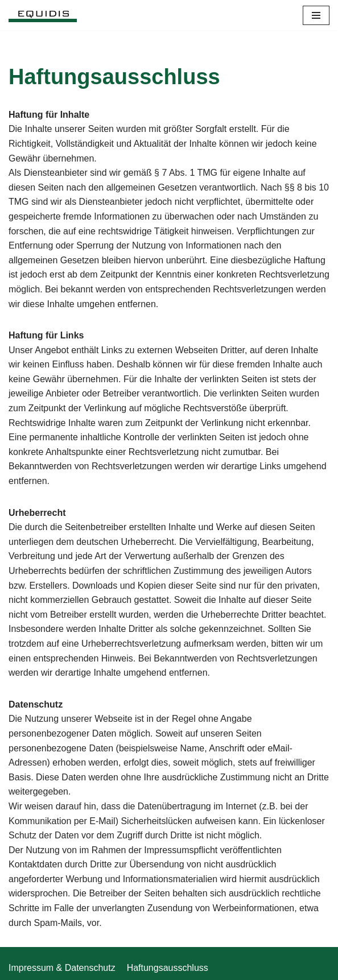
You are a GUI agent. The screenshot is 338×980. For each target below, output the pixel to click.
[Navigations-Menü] (316, 15)
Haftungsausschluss (168, 968)
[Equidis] (43, 15)
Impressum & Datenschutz (62, 968)
